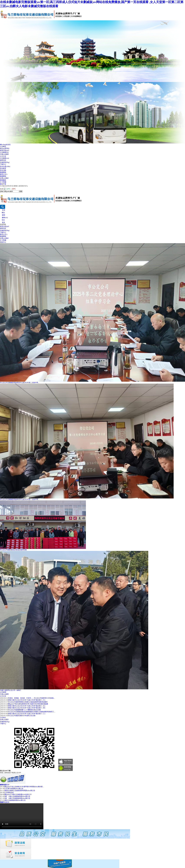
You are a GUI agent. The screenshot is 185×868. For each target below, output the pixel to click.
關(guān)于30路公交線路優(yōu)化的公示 (18, 794)
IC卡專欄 (3, 182)
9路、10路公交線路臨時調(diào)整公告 (17, 796)
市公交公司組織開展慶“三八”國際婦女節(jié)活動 (25, 710)
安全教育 (3, 168)
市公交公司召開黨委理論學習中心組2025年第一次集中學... (20, 499)
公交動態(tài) (4, 152)
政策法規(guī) (5, 150)
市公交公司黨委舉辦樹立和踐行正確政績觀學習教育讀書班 (28, 702)
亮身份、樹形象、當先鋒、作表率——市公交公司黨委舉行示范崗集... (32, 698)
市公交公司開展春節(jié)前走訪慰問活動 (13, 550)
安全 (3, 220)
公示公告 (3, 156)
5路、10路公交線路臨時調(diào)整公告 (17, 798)
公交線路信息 (9, 792)
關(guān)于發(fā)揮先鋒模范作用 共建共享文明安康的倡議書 (28, 704)
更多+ (8, 785)
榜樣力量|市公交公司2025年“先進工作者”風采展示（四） (27, 708)
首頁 (4, 210)
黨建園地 (3, 172)
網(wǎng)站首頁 (5, 145)
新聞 (3, 215)
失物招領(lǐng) (5, 162)
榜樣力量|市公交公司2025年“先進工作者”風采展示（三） (27, 714)
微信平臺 (3, 184)
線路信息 (3, 160)
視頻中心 (3, 242)
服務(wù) (5, 218)
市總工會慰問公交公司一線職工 (11, 690)
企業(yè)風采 (4, 178)
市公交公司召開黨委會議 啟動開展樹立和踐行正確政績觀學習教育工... (32, 712)
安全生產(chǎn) (5, 166)
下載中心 (3, 164)
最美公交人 (4, 174)
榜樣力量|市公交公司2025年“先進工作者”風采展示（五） (27, 706)
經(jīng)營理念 (5, 148)
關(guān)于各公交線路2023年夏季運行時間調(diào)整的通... (24, 787)
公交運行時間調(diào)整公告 (14, 789)
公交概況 (3, 147)
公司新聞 (3, 692)
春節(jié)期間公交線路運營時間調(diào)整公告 (20, 791)
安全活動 (3, 170)
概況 (3, 213)
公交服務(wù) (4, 158)
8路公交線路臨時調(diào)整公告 (15, 800)
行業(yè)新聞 (4, 154)
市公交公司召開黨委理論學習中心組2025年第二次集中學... (20, 383)
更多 (3, 222)
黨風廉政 (3, 180)
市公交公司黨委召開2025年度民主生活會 (22, 716)
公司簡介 (3, 718)
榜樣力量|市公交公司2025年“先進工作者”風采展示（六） (27, 700)
